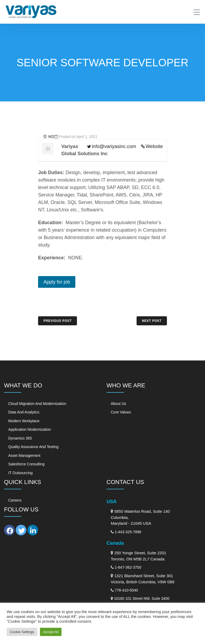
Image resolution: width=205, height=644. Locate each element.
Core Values (121, 412)
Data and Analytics (24, 412)
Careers (15, 500)
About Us (118, 404)
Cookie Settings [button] (22, 632)
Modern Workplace (24, 421)
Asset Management (24, 456)
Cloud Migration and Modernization (37, 404)
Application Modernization (30, 429)
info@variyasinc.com (114, 146)
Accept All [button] (51, 632)
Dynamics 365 (20, 438)
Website (154, 146)
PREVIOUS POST (58, 321)
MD (51, 137)
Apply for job (57, 282)
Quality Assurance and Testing (33, 447)
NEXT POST (152, 321)
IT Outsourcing (20, 473)
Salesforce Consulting (26, 464)
